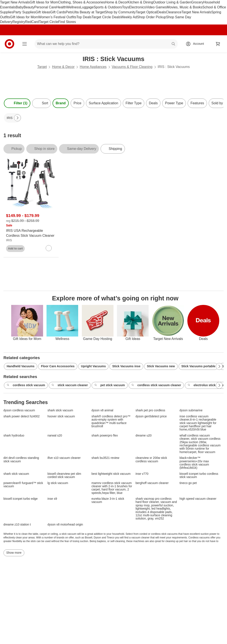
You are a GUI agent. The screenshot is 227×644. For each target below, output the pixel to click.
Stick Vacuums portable (198, 366)
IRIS (9, 240)
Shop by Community (120, 12)
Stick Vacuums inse (126, 366)
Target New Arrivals (15, 2)
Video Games (156, 7)
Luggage (87, 7)
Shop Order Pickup (152, 17)
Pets (69, 12)
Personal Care (45, 7)
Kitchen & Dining (140, 2)
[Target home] (9, 44)
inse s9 (52, 499)
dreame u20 (144, 436)
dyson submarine (191, 410)
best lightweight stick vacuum (111, 474)
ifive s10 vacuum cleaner (64, 458)
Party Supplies (24, 12)
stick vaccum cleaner (70, 385)
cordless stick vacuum (26, 385)
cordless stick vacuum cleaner (156, 385)
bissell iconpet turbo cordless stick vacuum (199, 475)
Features (197, 103)
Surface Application (103, 103)
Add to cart (15, 248)
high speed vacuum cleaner (198, 499)
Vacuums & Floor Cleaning (132, 67)
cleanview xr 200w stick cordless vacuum (151, 460)
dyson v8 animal (102, 410)
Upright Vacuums (93, 366)
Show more (14, 553)
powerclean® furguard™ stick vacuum (23, 485)
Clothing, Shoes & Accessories (81, 2)
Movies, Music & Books (184, 7)
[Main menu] (25, 44)
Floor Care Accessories (58, 366)
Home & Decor (116, 2)
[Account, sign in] (196, 44)
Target (42, 67)
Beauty (29, 7)
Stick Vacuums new (161, 366)
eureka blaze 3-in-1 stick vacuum (108, 500)
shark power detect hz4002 (22, 416)
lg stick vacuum (58, 483)
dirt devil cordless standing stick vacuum (21, 460)
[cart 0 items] (218, 44)
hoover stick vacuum (61, 416)
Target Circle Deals (106, 17)
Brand (61, 103)
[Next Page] (17, 118)
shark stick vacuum (60, 410)
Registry (19, 22)
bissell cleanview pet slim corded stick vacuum (64, 475)
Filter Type (134, 103)
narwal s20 (55, 436)
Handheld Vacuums (21, 366)
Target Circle (49, 22)
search (174, 44)
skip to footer (4, 4)
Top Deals (84, 17)
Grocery (197, 2)
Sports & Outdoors (108, 7)
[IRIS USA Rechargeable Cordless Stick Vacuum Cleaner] (31, 233)
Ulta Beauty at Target (89, 12)
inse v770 (142, 474)
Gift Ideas (43, 12)
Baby (20, 7)
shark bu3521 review (105, 458)
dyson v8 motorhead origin (65, 525)
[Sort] (41, 103)
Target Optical (146, 12)
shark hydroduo (14, 436)
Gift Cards (58, 12)
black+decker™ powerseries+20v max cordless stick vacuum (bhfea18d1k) (194, 463)
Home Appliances (93, 67)
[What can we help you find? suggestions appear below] (106, 44)
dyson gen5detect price (151, 416)
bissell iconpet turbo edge (21, 499)
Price (77, 103)
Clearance (174, 12)
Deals (161, 12)
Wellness (73, 7)
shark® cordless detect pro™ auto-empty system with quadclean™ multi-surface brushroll (111, 421)
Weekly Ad (129, 17)
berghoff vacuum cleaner (152, 483)
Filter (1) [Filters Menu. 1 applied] (17, 103)
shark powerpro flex (105, 436)
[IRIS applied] (13, 118)
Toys (125, 7)
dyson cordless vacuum (19, 410)
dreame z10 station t (17, 525)
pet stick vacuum (110, 385)
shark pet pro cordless (150, 410)
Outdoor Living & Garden (172, 2)
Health (61, 7)
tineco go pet (188, 483)
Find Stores (67, 22)
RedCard (32, 22)
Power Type (174, 103)
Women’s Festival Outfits (57, 17)
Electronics (137, 7)
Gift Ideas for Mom (44, 2)
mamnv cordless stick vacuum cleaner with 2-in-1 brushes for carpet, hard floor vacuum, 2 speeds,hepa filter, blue (112, 488)
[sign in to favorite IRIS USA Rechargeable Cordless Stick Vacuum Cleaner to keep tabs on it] (49, 248)
